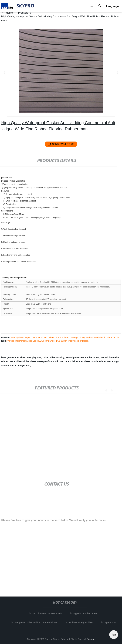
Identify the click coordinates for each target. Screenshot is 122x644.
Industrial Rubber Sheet (77, 361)
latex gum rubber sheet (14, 357)
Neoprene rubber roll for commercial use (37, 622)
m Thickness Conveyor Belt (48, 613)
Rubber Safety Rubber (82, 622)
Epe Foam (111, 622)
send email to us (61, 144)
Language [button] (112, 6)
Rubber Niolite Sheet (25, 361)
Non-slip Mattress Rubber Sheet (82, 357)
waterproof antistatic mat (50, 361)
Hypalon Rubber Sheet (87, 613)
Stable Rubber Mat (101, 361)
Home (9, 13)
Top (114, 634)
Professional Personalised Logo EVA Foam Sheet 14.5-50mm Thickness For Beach (47, 341)
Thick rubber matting (53, 357)
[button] (92, 6)
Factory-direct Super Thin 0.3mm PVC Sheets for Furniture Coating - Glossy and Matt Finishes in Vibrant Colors (66, 338)
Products (23, 13)
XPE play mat (34, 357)
